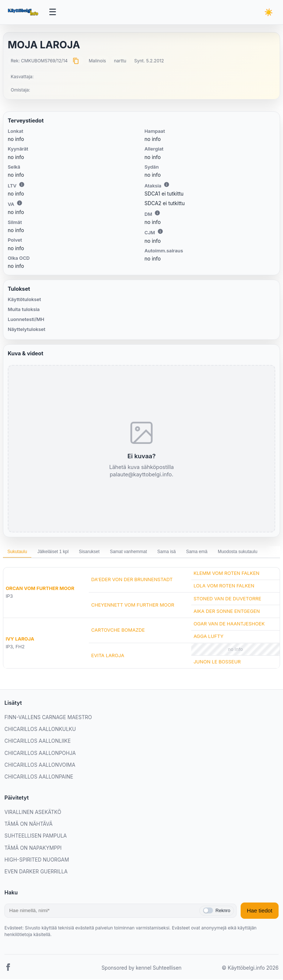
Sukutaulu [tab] (17, 552)
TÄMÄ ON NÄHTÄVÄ (29, 825)
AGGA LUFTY (208, 637)
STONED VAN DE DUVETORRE (227, 599)
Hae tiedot (260, 911)
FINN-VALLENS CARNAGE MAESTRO (48, 718)
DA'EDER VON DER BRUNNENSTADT (132, 580)
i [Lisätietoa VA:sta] (20, 204)
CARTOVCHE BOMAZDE (118, 631)
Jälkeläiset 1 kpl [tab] (53, 552)
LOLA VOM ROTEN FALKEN (224, 586)
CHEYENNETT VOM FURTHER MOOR (132, 606)
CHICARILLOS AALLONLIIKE (38, 742)
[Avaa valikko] (53, 13)
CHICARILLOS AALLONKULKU (40, 730)
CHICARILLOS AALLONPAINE (39, 777)
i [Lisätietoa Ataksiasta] (167, 185)
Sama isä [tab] (167, 552)
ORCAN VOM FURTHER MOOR (40, 589)
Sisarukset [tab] (89, 552)
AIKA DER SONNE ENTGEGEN (227, 612)
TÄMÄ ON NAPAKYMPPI (33, 848)
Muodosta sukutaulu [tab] (237, 552)
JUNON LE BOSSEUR (217, 662)
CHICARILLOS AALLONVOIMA (40, 766)
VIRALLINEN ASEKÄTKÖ (33, 813)
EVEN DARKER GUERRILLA (36, 872)
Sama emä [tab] (197, 552)
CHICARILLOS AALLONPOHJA (40, 754)
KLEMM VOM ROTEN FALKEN (226, 574)
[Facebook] (8, 969)
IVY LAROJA (20, 640)
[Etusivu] (24, 13)
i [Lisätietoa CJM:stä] (160, 232)
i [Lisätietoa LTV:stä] (22, 185)
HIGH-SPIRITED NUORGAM (37, 860)
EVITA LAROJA (108, 656)
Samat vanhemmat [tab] (128, 552)
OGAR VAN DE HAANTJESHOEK (229, 624)
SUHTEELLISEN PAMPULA (36, 836)
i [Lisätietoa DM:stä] (157, 214)
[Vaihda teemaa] (268, 13)
